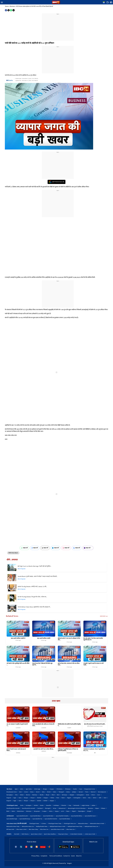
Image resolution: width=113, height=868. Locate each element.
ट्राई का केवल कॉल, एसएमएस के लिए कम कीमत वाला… (69, 664)
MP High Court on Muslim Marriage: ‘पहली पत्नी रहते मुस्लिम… (34, 566)
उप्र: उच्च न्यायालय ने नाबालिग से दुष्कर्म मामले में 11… (17, 725)
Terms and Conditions (56, 856)
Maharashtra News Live (28, 826)
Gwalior (75, 789)
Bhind (53, 795)
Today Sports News (63, 834)
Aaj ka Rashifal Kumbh (22, 816)
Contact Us (67, 856)
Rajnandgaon (81, 811)
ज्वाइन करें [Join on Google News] (77, 548)
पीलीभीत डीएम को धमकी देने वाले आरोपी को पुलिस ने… (69, 725)
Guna (81, 789)
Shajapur (46, 798)
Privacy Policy (36, 856)
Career (73, 856)
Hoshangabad (80, 795)
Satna (20, 798)
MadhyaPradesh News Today (75, 826)
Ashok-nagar (37, 789)
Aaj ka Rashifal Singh (12, 819)
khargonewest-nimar (90, 789)
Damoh (38, 792)
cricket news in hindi (90, 834)
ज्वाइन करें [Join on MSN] (88, 548)
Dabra (55, 792)
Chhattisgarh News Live (70, 824)
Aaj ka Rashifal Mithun (77, 816)
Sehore (93, 795)
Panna (87, 792)
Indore (22, 789)
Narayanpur (37, 811)
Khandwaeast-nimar (12, 792)
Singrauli (9, 798)
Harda (87, 795)
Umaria (26, 792)
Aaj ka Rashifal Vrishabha (62, 816)
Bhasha (10, 80)
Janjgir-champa (85, 805)
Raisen (63, 798)
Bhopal (48, 795)
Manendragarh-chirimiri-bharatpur (77, 808)
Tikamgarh (61, 792)
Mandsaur (35, 795)
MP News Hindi (10, 829)
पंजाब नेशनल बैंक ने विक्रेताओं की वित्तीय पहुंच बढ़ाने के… (42, 664)
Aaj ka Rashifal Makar (65, 819)
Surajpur (44, 811)
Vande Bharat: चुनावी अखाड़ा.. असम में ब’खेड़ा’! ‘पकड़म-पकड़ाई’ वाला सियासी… (38, 576)
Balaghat (72, 795)
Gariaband (40, 808)
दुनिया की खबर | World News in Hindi (95, 726)
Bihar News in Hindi (22, 829)
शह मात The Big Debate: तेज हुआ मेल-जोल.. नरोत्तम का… (32, 597)
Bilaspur (103, 808)
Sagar (15, 798)
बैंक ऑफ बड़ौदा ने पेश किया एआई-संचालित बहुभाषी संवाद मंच (93, 639)
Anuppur (52, 789)
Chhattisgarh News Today (55, 824)
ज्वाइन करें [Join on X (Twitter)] (45, 548)
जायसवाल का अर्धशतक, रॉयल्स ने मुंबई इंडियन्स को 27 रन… (94, 750)
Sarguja (57, 811)
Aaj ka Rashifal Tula (37, 819)
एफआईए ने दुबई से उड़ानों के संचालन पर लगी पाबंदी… (93, 664)
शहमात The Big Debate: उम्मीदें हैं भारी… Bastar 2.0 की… (32, 587)
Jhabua (68, 792)
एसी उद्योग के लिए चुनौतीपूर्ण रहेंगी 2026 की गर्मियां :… (18, 664)
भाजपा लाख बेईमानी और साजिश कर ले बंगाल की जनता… (43, 725)
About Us (79, 856)
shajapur (52, 801)
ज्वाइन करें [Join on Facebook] (35, 548)
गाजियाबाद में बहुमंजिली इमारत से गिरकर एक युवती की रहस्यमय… (68, 750)
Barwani (81, 792)
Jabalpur (74, 792)
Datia (43, 792)
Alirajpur (45, 789)
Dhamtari (64, 805)
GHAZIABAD (69, 753)
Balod (8, 811)
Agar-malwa (29, 789)
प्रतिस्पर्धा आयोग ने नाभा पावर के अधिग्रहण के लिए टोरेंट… (69, 639)
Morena (28, 795)
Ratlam (22, 795)
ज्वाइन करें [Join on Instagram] (66, 548)
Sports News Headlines (50, 834)
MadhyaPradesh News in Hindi (58, 826)
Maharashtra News (83, 824)
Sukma (51, 811)
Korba (22, 805)
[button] (2, 2)
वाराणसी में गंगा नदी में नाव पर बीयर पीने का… (44, 749)
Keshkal (36, 805)
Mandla (42, 795)
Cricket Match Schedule (76, 834)
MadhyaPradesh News (42, 826)
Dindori (49, 792)
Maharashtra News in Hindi (97, 824)
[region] (58, 26)
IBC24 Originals (22, 569)
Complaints (44, 856)
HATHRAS (18, 753)
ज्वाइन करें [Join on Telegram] (55, 548)
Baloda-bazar (21, 811)
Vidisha (52, 798)
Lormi (62, 811)
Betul (58, 795)
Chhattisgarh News (34, 824)
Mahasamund (62, 808)
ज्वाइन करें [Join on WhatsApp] (24, 548)
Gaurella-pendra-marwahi (13, 808)
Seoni (99, 795)
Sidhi (100, 798)
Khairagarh (48, 808)
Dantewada (76, 805)
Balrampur (29, 811)
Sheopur (26, 798)
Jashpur (94, 805)
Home (7, 6)
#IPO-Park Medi (13, 553)
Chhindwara (59, 789)
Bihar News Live (44, 829)
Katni (20, 792)
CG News (44, 824)
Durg (70, 805)
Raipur (68, 811)
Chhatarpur (68, 789)
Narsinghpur (10, 795)
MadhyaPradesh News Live (91, 826)
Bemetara (91, 808)
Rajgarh (69, 798)
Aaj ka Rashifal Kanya (25, 819)
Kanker (42, 805)
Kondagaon (29, 805)
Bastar (13, 811)
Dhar (16, 795)
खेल (95, 753)
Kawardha (49, 805)
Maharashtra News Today (13, 826)
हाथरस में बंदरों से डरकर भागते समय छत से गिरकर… (16, 750)
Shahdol (39, 798)
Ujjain (16, 789)
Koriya (55, 808)
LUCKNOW (18, 728)
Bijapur (97, 808)
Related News (12, 616)
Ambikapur (56, 805)
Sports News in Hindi (36, 834)
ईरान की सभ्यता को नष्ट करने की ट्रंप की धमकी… (95, 724)
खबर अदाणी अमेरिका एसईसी (44, 638)
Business (12, 6)
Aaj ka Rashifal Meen (35, 816)
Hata (89, 798)
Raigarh (74, 811)
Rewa (58, 798)
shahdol (39, 801)
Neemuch (93, 792)
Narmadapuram (102, 792)
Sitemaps (43, 847)
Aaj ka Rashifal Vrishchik (51, 819)
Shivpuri (33, 798)
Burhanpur (65, 795)
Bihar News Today (33, 829)
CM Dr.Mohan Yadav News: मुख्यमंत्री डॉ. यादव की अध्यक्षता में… (34, 607)
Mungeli (89, 811)
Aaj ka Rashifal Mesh (48, 816)
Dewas (32, 792)
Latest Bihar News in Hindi (57, 829)
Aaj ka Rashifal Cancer (90, 816)
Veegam (69, 863)
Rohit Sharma (25, 834)
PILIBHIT (69, 728)
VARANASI (44, 751)
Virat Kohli (17, 834)
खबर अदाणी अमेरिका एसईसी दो (18, 638)
